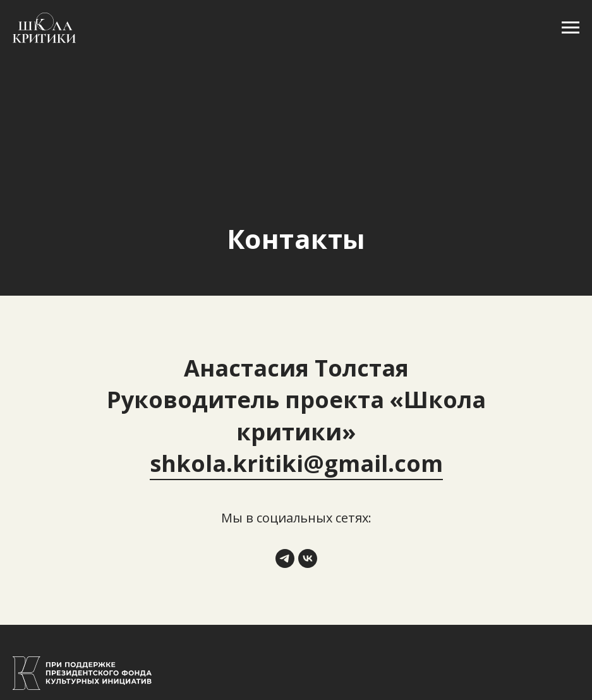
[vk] (308, 558)
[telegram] (285, 558)
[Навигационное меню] (571, 28)
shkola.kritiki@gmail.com (296, 463)
